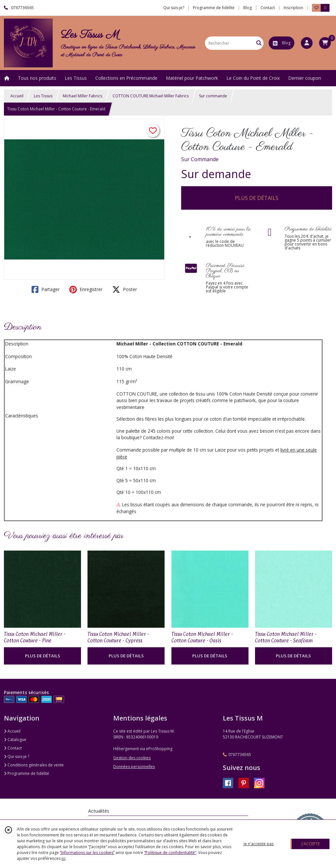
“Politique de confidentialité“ (170, 853)
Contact (268, 8)
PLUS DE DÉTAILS (257, 198)
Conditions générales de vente (34, 765)
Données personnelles (134, 767)
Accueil (17, 96)
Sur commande (213, 96)
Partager (46, 289)
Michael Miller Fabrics (82, 96)
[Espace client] (307, 43)
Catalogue (15, 740)
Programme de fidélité (27, 773)
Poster (125, 289)
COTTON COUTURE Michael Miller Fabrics (151, 96)
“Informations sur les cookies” (87, 853)
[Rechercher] (259, 43)
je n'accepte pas (259, 844)
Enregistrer (86, 289)
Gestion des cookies (132, 758)
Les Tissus (43, 96)
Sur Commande (200, 159)
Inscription (293, 8)
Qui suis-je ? (17, 756)
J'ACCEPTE (311, 844)
